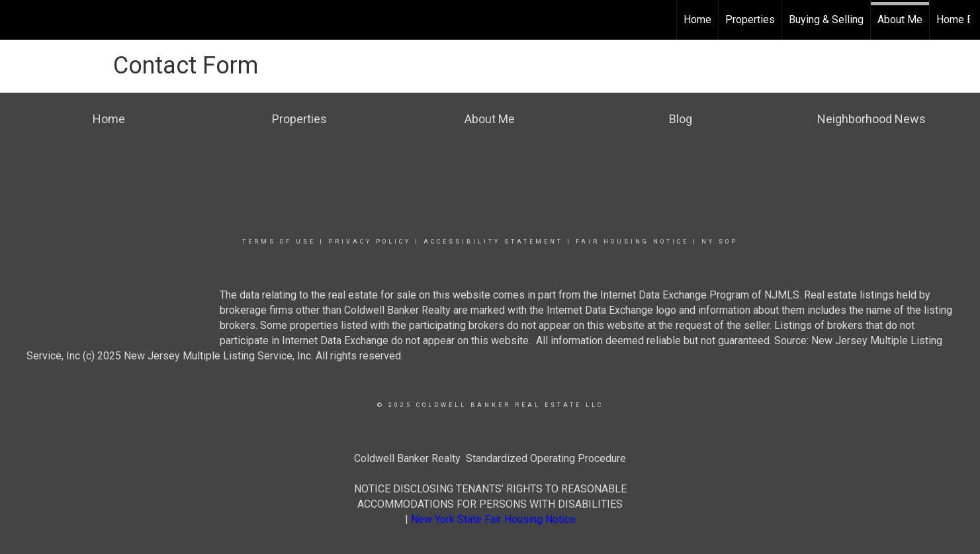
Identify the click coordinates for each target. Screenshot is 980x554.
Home (697, 20)
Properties (750, 20)
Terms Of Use (279, 242)
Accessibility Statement (493, 242)
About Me (900, 20)
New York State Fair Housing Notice (493, 519)
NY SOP (720, 242)
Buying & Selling (826, 20)
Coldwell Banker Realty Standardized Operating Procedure (490, 458)
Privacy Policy (370, 242)
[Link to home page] (17, 20)
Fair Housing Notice (632, 242)
